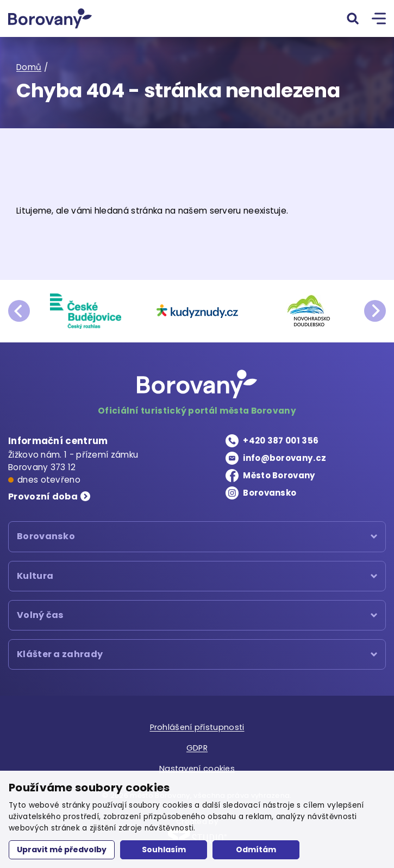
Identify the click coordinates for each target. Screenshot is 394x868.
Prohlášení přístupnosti (197, 729)
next (375, 311)
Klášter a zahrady (61, 656)
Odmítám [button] (256, 850)
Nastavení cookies (197, 768)
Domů (29, 68)
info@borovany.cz (286, 458)
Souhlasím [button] (164, 850)
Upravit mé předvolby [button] (62, 850)
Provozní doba (44, 497)
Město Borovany (280, 476)
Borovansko (271, 493)
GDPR (197, 749)
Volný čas (41, 616)
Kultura (36, 577)
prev (19, 311)
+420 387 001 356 (281, 441)
